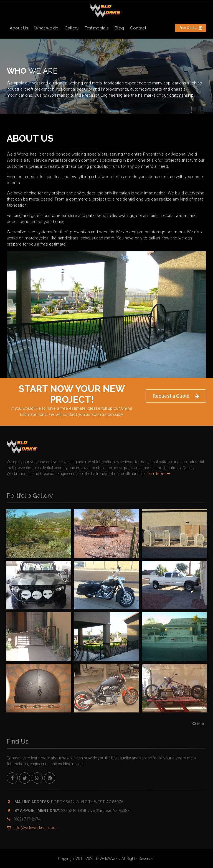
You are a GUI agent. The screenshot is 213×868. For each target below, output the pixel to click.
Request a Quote (176, 396)
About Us (19, 28)
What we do (46, 28)
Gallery (72, 28)
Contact (138, 28)
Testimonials (97, 28)
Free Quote (191, 28)
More (199, 724)
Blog (119, 28)
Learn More (158, 474)
